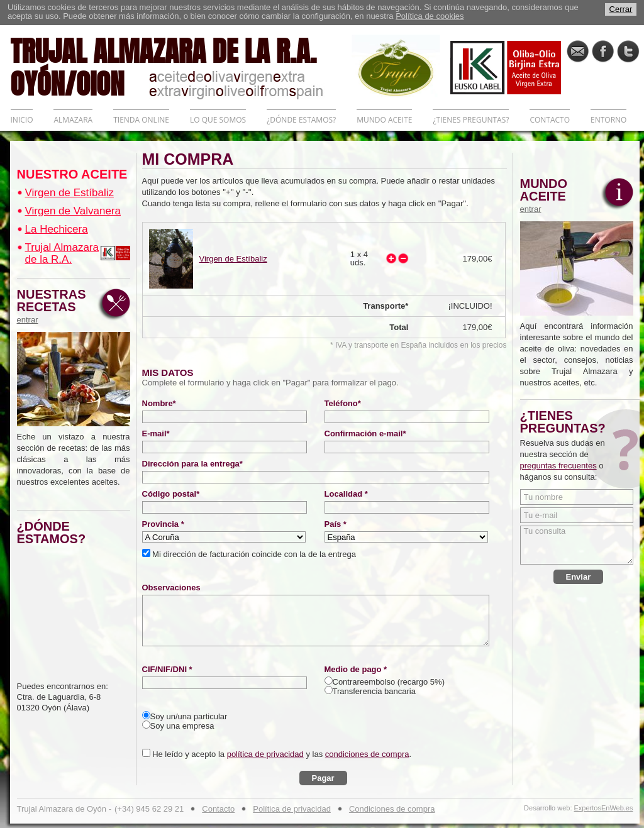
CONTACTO (550, 120)
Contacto (218, 809)
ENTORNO (608, 120)
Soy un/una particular (189, 716)
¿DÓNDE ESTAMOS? (301, 120)
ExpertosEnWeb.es (604, 808)
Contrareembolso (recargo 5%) (389, 682)
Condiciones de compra (392, 809)
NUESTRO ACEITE (72, 174)
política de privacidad (265, 754)
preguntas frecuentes (558, 466)
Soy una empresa (182, 726)
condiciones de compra (367, 754)
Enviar (579, 577)
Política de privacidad (292, 809)
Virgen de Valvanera (73, 211)
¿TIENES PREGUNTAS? (471, 120)
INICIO (22, 120)
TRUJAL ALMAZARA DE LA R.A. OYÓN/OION (181, 66)
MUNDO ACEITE (384, 120)
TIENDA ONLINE (141, 120)
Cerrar (621, 9)
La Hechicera (57, 229)
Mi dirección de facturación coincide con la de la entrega (253, 554)
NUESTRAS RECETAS (55, 306)
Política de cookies (430, 16)
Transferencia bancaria (374, 691)
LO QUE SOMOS (218, 120)
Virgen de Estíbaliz (69, 193)
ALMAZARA (73, 120)
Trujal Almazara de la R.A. (62, 253)
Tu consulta (577, 545)
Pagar (323, 778)
